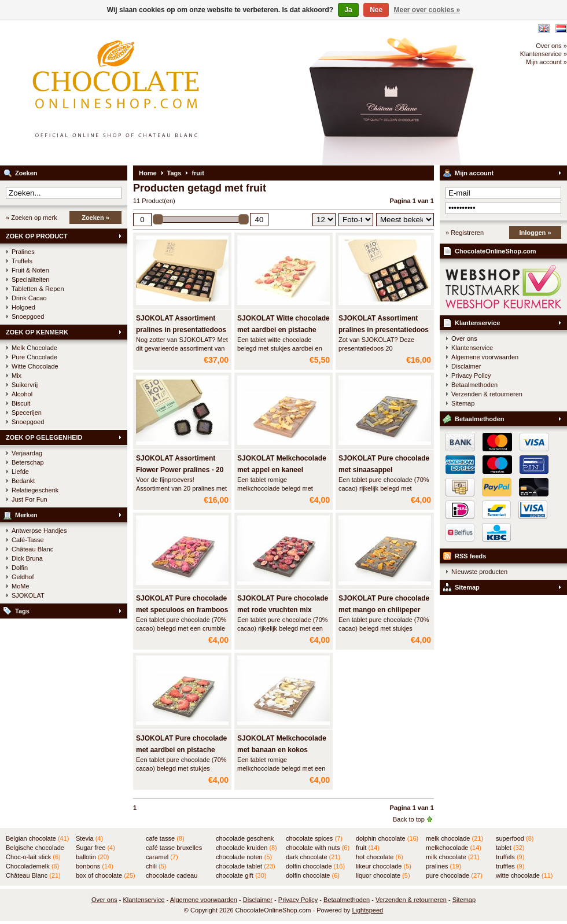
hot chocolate (380, 857)
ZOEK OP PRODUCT (37, 236)
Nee (376, 10)
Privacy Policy (471, 376)
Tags (22, 611)
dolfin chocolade (315, 866)
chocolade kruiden (246, 848)
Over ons (464, 338)
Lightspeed (367, 910)
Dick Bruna (27, 558)
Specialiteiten (30, 279)
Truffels (22, 261)
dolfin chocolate (313, 875)
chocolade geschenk (245, 839)
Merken (26, 515)
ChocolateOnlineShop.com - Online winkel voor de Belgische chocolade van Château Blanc (153, 93)
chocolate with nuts (318, 848)
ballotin (92, 857)
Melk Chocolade (34, 348)
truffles (510, 866)
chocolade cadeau (172, 876)
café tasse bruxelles (174, 848)
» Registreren (465, 233)
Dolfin (20, 568)
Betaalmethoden (474, 385)
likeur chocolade (384, 866)
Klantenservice (477, 323)
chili (156, 866)
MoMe (21, 586)
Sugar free (95, 848)
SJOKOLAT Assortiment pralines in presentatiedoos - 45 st (181, 330)
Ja (348, 10)
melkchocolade (454, 848)
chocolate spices (314, 838)
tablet (510, 848)
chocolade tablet (246, 866)
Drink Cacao (29, 298)
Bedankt (23, 481)
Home (148, 173)
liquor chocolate (383, 875)
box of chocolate (106, 875)
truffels (510, 857)
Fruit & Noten (30, 270)
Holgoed (23, 307)
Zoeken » (95, 218)
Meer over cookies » (427, 10)
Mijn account (474, 173)
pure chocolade (454, 875)
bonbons (95, 866)
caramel (162, 857)
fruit (198, 173)
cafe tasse (165, 838)
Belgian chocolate (37, 838)
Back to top (409, 819)
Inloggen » (535, 233)
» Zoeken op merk (32, 218)
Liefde (20, 472)
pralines (443, 866)
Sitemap (463, 403)
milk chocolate (452, 857)
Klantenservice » (544, 54)
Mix (16, 376)
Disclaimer (466, 366)
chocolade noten (244, 857)
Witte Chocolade (35, 366)
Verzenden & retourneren (487, 394)
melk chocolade (454, 838)
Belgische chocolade (35, 848)
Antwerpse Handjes (39, 531)
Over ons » (551, 46)
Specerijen (27, 413)
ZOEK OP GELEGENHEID (44, 437)
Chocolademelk (32, 866)
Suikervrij (25, 385)
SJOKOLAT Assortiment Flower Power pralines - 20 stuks (180, 470)
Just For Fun (30, 499)
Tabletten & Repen (38, 289)
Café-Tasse (28, 540)
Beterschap (28, 462)
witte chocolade (524, 875)
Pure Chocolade (34, 357)
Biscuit (21, 403)
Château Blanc (32, 549)
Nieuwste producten (479, 572)
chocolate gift (241, 875)
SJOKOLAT (28, 595)
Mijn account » (546, 62)
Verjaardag (27, 453)
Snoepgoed (28, 316)
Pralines (23, 252)
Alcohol (22, 394)
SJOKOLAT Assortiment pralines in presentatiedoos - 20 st (384, 330)
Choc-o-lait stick (33, 857)
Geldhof (23, 577)
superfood (515, 838)
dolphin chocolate (387, 838)
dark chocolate (313, 857)
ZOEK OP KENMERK (37, 332)
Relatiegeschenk (35, 490)
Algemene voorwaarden (485, 357)
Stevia (89, 838)
